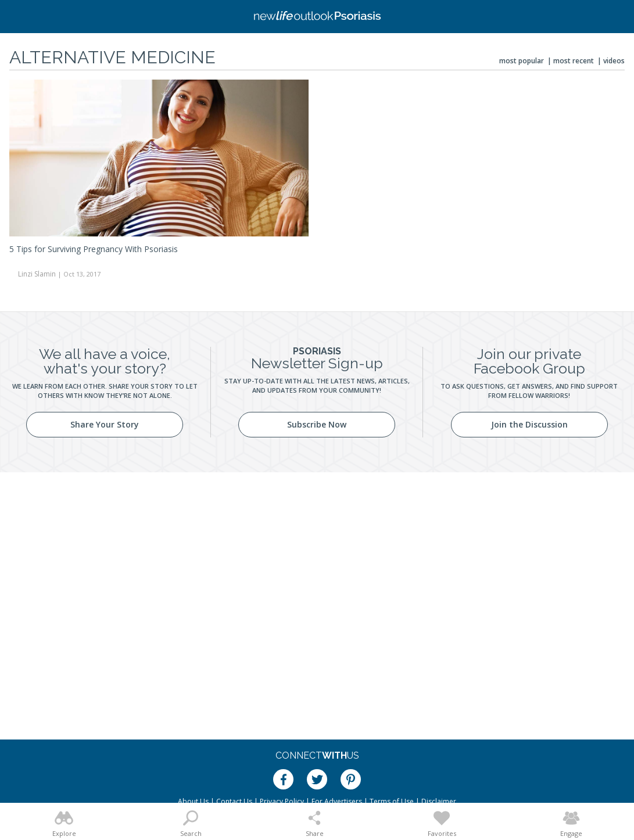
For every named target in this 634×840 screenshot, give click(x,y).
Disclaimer (439, 801)
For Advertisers (337, 801)
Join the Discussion (529, 424)
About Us (193, 801)
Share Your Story (105, 424)
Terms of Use (392, 801)
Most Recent (574, 61)
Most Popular (522, 61)
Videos (614, 61)
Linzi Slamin (37, 274)
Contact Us (234, 801)
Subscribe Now (317, 424)
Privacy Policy (282, 801)
